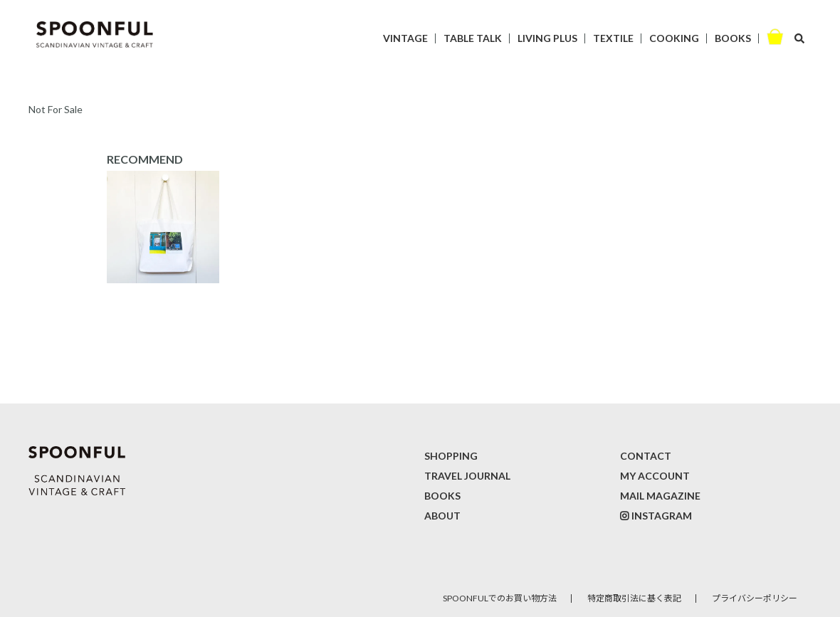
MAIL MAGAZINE (660, 496)
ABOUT (442, 516)
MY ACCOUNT (655, 476)
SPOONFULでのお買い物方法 (500, 598)
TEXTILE (613, 38)
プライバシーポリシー (755, 598)
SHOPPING (451, 456)
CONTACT (646, 456)
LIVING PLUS (547, 38)
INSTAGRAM (662, 516)
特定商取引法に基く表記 (634, 598)
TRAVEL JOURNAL (467, 476)
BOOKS (733, 38)
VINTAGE (405, 38)
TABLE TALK (473, 38)
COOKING (674, 38)
